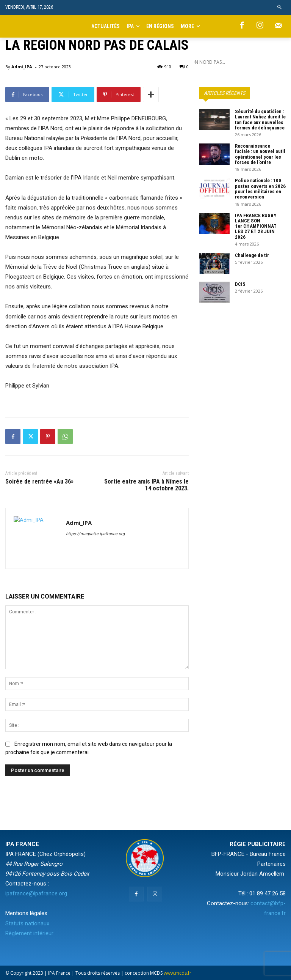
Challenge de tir (252, 255)
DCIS (240, 284)
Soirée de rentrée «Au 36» (39, 481)
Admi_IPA (22, 67)
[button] (280, 7)
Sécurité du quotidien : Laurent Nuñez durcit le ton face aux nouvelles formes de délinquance (260, 120)
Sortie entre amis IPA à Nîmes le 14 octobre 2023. (146, 485)
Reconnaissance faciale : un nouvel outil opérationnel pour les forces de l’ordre (260, 154)
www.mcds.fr (178, 973)
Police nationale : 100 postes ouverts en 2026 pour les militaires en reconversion (260, 189)
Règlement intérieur (29, 933)
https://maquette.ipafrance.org (95, 534)
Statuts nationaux (27, 923)
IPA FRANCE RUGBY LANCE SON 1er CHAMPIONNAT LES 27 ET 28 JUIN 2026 (256, 226)
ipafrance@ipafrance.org (36, 893)
